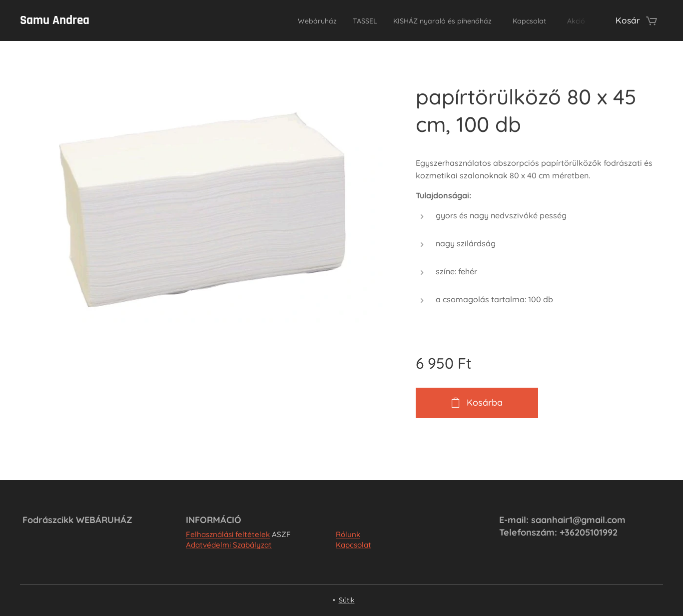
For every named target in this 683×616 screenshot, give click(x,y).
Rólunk (348, 534)
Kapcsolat (353, 545)
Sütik (347, 600)
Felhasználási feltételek (228, 534)
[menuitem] (276, 20)
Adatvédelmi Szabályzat (229, 545)
